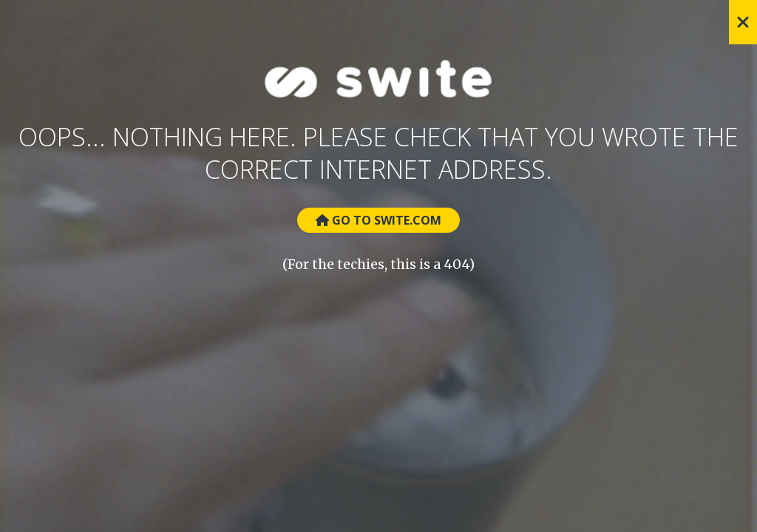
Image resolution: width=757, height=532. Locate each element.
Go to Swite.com (378, 220)
